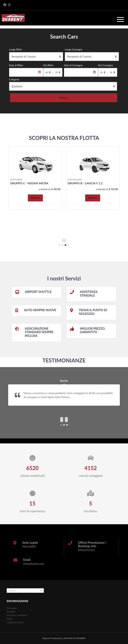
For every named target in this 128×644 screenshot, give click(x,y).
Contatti (11, 611)
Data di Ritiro (16, 65)
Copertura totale (15, 622)
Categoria (14, 79)
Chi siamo (12, 608)
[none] (25, 591)
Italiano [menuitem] (12, 591)
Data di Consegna (73, 65)
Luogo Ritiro (16, 49)
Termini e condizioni (17, 615)
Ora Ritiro (48, 65)
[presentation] (63, 240)
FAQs (9, 619)
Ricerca (64, 98)
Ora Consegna (105, 65)
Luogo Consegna (74, 49)
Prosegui (35, 203)
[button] (59, 245)
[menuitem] (25, 591)
